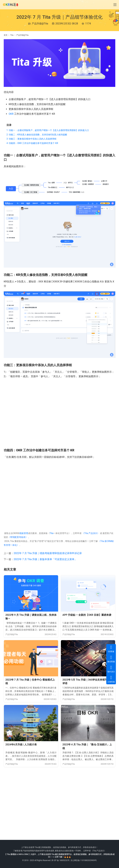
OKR (11, 114)
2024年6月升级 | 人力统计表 (21, 745)
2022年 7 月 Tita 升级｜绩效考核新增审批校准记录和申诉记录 (48, 553)
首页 (6, 35)
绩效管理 (24, 533)
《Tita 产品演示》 (90, 533)
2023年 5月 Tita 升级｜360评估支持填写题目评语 (87, 682)
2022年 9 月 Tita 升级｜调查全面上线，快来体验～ (31, 617)
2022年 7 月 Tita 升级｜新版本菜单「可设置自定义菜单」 (45, 559)
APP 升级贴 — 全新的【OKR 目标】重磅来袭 (87, 615)
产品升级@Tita (40, 24)
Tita (52, 533)
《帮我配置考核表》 (18, 537)
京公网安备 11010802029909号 (84, 860)
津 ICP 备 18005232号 (60, 860)
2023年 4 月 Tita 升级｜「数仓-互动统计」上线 (87, 746)
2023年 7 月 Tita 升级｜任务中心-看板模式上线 (30, 682)
